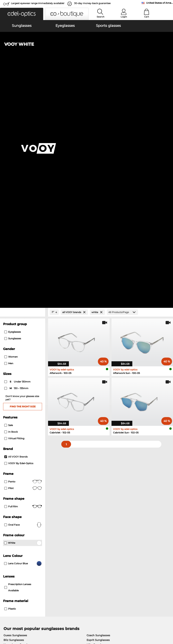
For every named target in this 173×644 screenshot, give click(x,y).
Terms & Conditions (15, 628)
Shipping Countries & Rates (76, 559)
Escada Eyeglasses (96, 444)
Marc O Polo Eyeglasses (19, 444)
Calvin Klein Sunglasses (102, 425)
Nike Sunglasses (97, 416)
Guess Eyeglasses (15, 454)
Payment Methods (70, 555)
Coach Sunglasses (98, 407)
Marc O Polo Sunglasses (19, 421)
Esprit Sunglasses (98, 411)
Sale (9, 197)
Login (124, 17)
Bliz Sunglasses (14, 411)
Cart (147, 17)
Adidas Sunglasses (16, 425)
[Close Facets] (23, 84)
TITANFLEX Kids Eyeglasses (102, 463)
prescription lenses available (18, 359)
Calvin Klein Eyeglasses (99, 454)
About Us (9, 549)
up (168, 628)
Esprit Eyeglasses (15, 458)
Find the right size (23, 178)
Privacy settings (12, 555)
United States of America (160, 3)
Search (101, 17)
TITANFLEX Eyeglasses (18, 463)
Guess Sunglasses (15, 407)
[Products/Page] (122, 84)
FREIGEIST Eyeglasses (98, 449)
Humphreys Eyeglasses (19, 449)
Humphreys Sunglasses (19, 416)
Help (118, 549)
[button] (22, 14)
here (102, 508)
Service (64, 549)
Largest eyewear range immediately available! (38, 3)
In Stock (11, 203)
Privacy (34, 628)
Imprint (45, 628)
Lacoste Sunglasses (99, 421)
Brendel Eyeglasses (97, 458)
